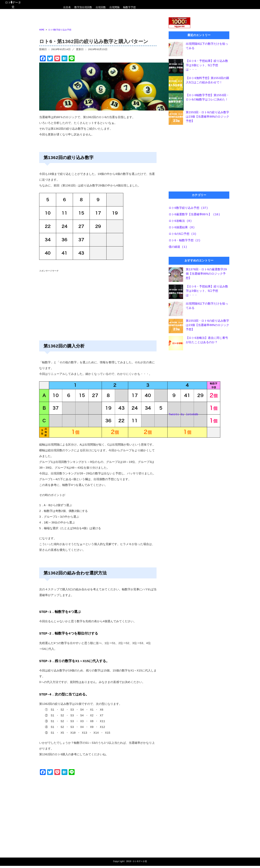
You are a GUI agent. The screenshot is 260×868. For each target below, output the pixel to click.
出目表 (67, 7)
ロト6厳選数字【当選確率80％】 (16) (194, 216)
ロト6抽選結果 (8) (182, 229)
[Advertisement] (98, 301)
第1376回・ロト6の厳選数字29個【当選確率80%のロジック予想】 (206, 275)
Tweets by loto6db (183, 416)
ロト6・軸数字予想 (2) (185, 242)
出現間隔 (114, 7)
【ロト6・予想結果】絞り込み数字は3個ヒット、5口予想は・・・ (207, 66)
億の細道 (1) (178, 248)
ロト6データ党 (13, 4)
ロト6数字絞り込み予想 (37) (188, 209)
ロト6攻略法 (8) (180, 222)
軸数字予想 (129, 7)
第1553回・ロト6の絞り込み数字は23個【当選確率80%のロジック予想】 (207, 118)
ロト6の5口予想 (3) (183, 235)
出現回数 (101, 7)
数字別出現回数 (83, 7)
